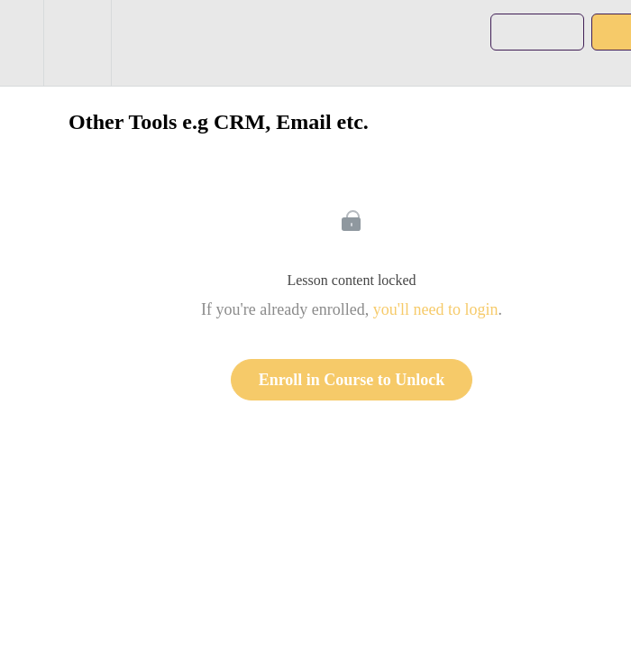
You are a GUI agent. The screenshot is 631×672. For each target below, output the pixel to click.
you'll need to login (436, 309)
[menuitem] (77, 43)
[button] (22, 43)
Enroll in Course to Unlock (352, 380)
